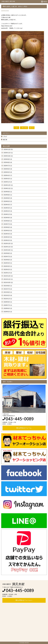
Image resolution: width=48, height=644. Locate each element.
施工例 (5, 140)
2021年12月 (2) (8, 276)
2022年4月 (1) (8, 263)
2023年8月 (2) (8, 221)
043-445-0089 (20, 419)
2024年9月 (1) (8, 192)
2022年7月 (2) (8, 257)
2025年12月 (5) (8, 149)
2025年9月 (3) (8, 159)
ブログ (5, 136)
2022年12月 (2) (8, 244)
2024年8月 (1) (8, 195)
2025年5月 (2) (8, 172)
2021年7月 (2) (8, 289)
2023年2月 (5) (8, 240)
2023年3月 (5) (8, 237)
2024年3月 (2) (8, 208)
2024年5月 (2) (8, 201)
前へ (16, 128)
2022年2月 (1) (8, 270)
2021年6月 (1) (8, 292)
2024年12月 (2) (8, 185)
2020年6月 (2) (8, 308)
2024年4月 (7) (8, 205)
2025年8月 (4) (8, 162)
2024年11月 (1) (8, 188)
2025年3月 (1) (8, 179)
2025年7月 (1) (8, 166)
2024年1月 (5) (8, 214)
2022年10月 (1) (8, 250)
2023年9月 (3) (8, 218)
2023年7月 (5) (8, 224)
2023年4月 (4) (8, 234)
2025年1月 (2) (8, 182)
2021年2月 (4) (8, 295)
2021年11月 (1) (8, 279)
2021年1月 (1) (8, 299)
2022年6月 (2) (8, 260)
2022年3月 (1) (8, 266)
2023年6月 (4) (8, 227)
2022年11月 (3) (8, 247)
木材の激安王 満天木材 (8, 1)
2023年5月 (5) (8, 231)
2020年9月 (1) (8, 302)
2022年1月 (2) (8, 273)
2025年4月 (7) (8, 175)
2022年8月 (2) (8, 253)
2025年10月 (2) (8, 156)
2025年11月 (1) (8, 153)
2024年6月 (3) (8, 198)
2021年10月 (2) (8, 282)
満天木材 (13, 584)
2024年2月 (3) (8, 211)
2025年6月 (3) (8, 169)
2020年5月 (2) (8, 312)
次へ (32, 128)
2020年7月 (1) (8, 305)
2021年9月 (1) (8, 286)
